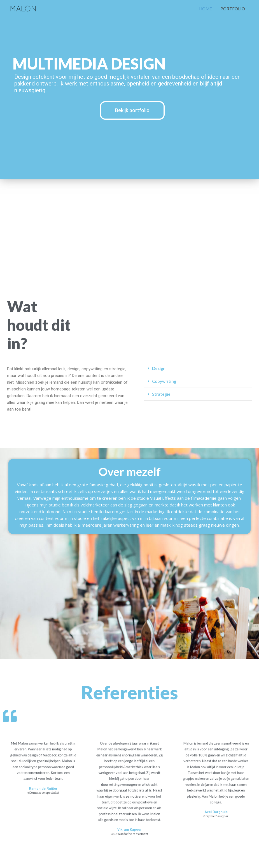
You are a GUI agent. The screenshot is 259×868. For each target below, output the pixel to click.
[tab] (198, 369)
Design (159, 368)
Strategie (161, 394)
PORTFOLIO (233, 9)
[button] (132, 110)
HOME (206, 9)
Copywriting (164, 381)
